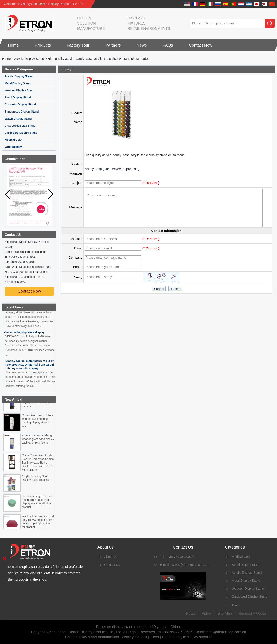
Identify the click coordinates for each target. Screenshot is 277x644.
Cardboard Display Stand (21, 133)
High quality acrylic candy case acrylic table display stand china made (135, 155)
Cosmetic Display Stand (20, 105)
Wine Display (13, 147)
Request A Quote (252, 614)
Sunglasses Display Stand (22, 112)
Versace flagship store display (25, 333)
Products (43, 45)
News (142, 45)
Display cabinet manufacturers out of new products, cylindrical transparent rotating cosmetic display (30, 365)
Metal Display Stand (18, 83)
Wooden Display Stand (20, 90)
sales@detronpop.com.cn (190, 565)
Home (13, 45)
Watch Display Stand (18, 119)
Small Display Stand (18, 98)
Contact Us (112, 565)
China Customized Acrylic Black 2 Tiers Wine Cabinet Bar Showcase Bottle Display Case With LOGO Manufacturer (38, 463)
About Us (111, 557)
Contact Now (201, 45)
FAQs (168, 45)
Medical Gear (13, 140)
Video (206, 614)
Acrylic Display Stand (29, 59)
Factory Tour (78, 45)
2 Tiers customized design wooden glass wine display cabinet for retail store (38, 440)
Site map (225, 614)
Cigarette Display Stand (20, 126)
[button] (51, 194)
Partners (113, 45)
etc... (235, 604)
